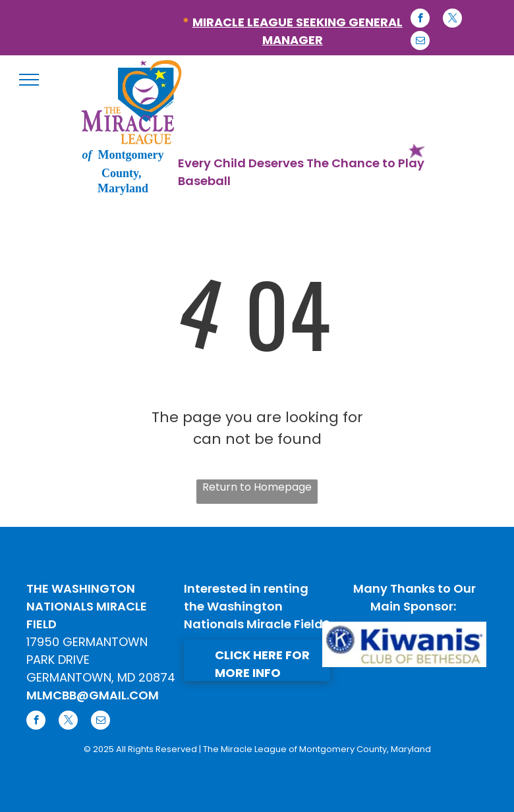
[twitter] (452, 20)
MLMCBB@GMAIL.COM (93, 695)
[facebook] (420, 20)
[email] (420, 42)
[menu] (29, 80)
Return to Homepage (257, 487)
